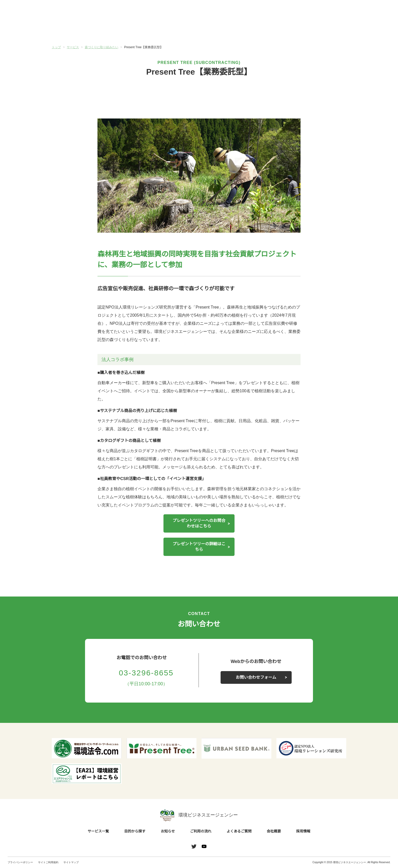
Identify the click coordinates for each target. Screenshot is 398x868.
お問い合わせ (377, 11)
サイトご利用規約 (48, 862)
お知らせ (174, 30)
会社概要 (322, 30)
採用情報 (303, 831)
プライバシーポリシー (20, 862)
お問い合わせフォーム (256, 677)
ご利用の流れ (224, 30)
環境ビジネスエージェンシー (199, 815)
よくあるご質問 (273, 30)
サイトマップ (71, 862)
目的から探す (125, 30)
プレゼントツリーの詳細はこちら (199, 547)
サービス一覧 (76, 30)
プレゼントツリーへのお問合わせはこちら (199, 523)
